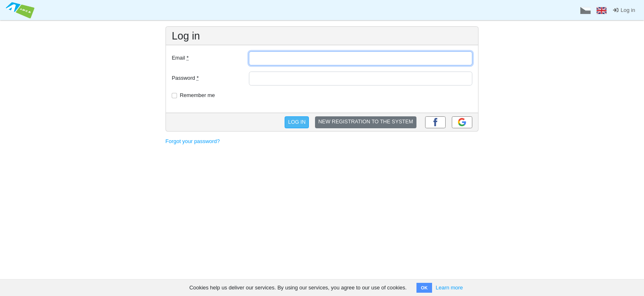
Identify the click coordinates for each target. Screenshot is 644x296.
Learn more (449, 288)
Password (185, 78)
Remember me (198, 95)
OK (424, 288)
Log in (624, 10)
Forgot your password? (193, 141)
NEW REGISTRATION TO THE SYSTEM (366, 122)
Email (180, 58)
